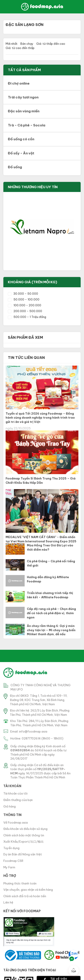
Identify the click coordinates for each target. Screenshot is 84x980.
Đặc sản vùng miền (24, 111)
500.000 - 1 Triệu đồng (27, 317)
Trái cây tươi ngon (23, 97)
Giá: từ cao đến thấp (20, 48)
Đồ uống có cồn (21, 139)
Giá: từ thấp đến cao (51, 44)
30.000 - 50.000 (23, 294)
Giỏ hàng (10, 806)
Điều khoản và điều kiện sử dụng (25, 829)
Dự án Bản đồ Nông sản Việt (23, 854)
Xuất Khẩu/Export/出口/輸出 (24, 842)
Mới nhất (12, 44)
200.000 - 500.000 (25, 311)
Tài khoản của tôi (15, 793)
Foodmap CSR (13, 861)
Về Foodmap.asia (16, 822)
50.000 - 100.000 (24, 299)
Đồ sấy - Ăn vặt (21, 153)
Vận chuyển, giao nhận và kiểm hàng (28, 890)
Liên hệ (8, 902)
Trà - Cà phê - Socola (27, 125)
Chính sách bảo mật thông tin (24, 835)
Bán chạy (27, 44)
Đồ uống (15, 167)
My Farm (9, 867)
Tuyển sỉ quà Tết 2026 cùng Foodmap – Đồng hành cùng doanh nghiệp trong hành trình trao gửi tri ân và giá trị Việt (40, 418)
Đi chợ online (19, 83)
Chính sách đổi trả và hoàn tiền (25, 896)
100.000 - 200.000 (25, 305)
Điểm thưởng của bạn (18, 800)
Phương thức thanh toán (20, 883)
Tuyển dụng (11, 848)
